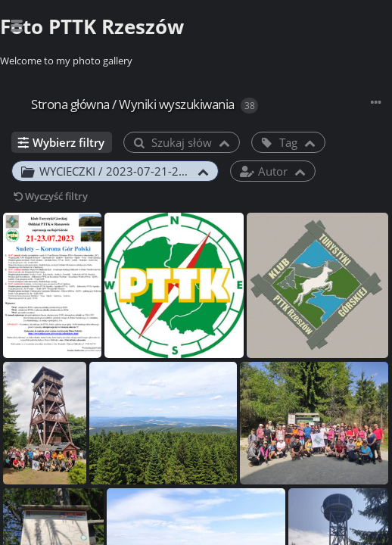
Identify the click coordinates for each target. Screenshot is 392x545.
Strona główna (70, 104)
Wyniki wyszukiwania (177, 104)
